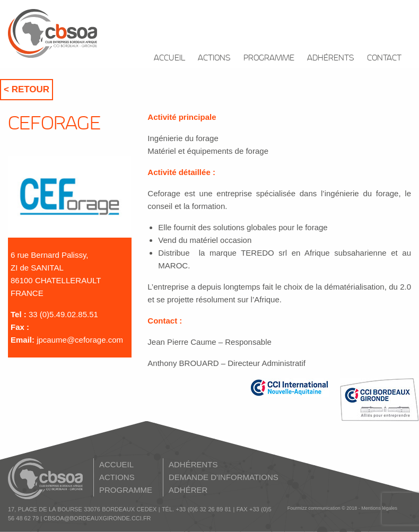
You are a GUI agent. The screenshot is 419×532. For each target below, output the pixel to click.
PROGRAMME (269, 58)
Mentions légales (379, 508)
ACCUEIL (169, 58)
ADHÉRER (188, 490)
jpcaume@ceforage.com (80, 340)
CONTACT (384, 58)
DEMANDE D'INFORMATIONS (224, 477)
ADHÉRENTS (331, 58)
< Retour (27, 89)
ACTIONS (214, 58)
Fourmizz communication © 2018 (322, 508)
